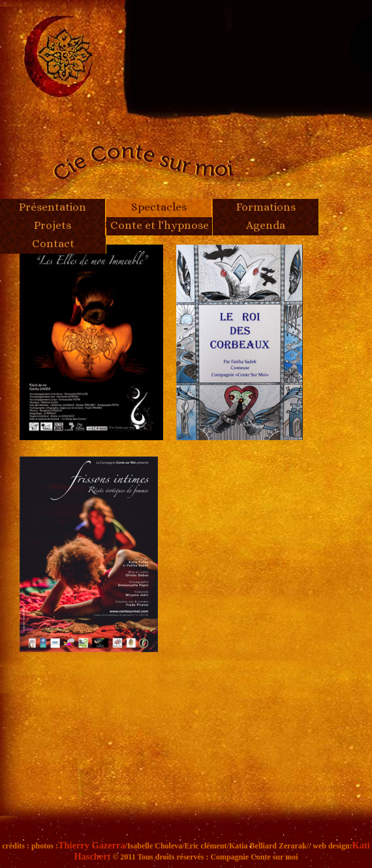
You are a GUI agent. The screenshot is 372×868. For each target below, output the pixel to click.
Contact (53, 243)
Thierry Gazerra (92, 845)
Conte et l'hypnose (160, 225)
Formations (266, 207)
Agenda (266, 225)
